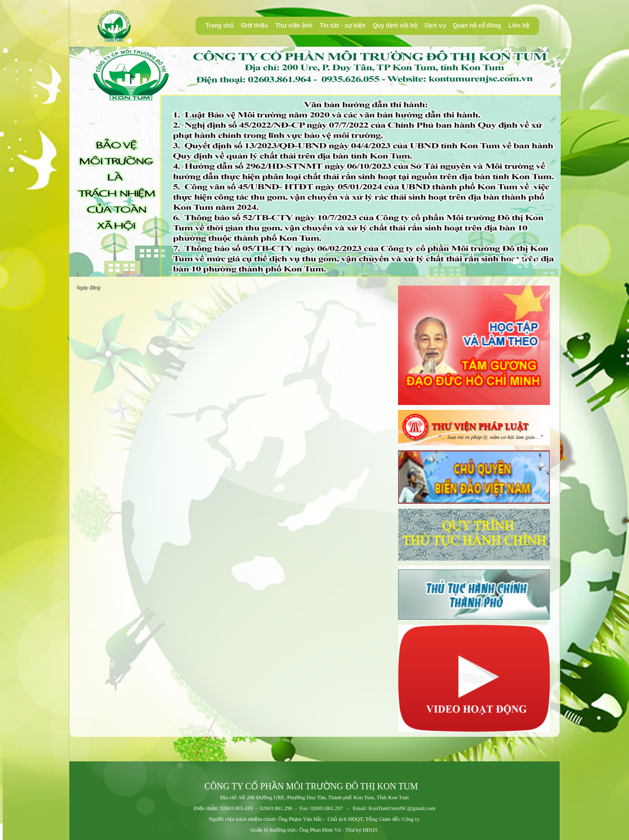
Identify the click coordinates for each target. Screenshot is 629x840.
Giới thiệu (254, 26)
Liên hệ (519, 26)
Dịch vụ (435, 26)
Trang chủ (219, 26)
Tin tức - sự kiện (343, 26)
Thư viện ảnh (294, 26)
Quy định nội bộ (395, 26)
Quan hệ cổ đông (477, 26)
